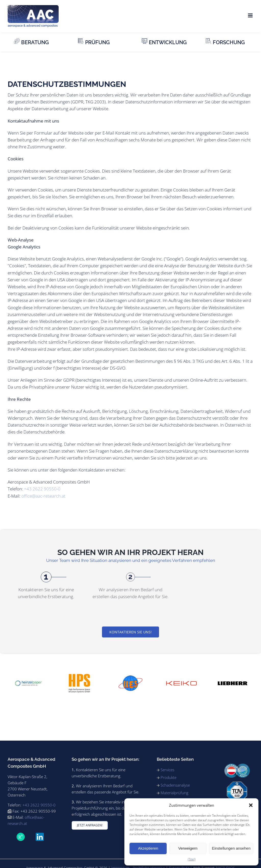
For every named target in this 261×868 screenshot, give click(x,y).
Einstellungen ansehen (231, 848)
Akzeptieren (148, 848)
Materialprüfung (174, 793)
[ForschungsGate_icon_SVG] (21, 835)
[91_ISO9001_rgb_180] (237, 784)
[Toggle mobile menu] (251, 15)
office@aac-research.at (43, 496)
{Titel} (192, 859)
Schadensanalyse (175, 785)
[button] (251, 805)
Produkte (168, 777)
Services (167, 770)
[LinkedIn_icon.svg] (40, 835)
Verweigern (188, 848)
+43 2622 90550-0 (42, 489)
